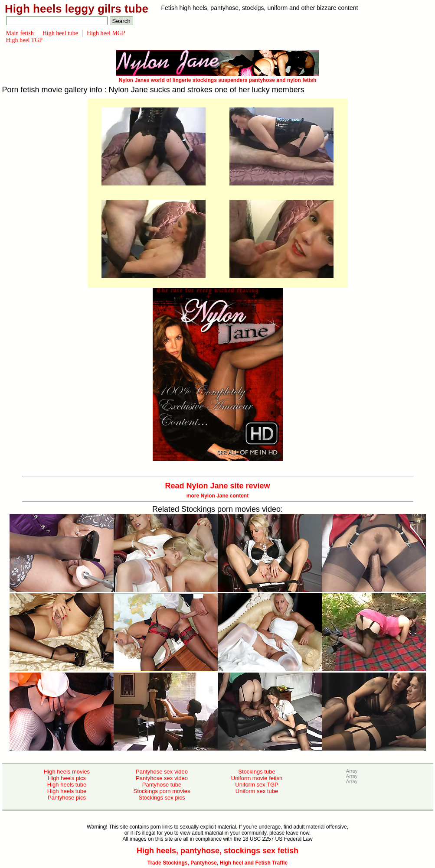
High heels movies (67, 772)
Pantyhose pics (67, 798)
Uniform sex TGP (257, 785)
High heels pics (67, 778)
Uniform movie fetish (257, 778)
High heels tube (67, 785)
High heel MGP (106, 33)
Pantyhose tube (162, 785)
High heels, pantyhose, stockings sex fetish (217, 851)
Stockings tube (257, 772)
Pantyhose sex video (162, 772)
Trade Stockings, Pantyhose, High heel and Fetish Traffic (217, 863)
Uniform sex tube (257, 791)
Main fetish (20, 33)
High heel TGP (25, 40)
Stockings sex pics (162, 798)
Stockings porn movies (162, 791)
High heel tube (60, 33)
